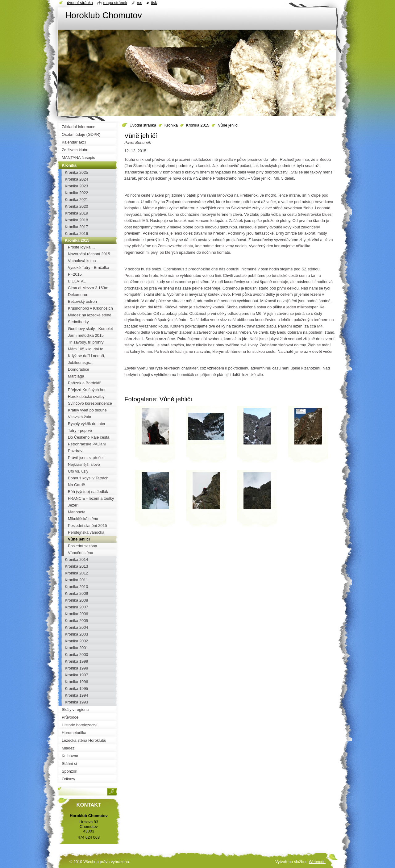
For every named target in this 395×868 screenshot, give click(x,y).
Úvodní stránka (143, 125)
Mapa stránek (115, 3)
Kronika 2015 (198, 125)
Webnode (317, 862)
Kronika (171, 125)
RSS (140, 3)
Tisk (154, 3)
